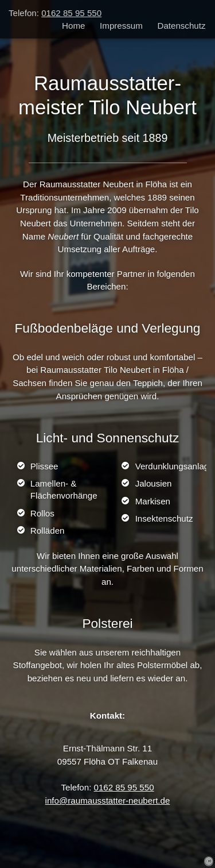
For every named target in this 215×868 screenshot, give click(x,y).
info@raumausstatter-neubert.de (108, 801)
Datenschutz (182, 25)
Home (73, 25)
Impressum (121, 25)
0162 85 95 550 (71, 13)
